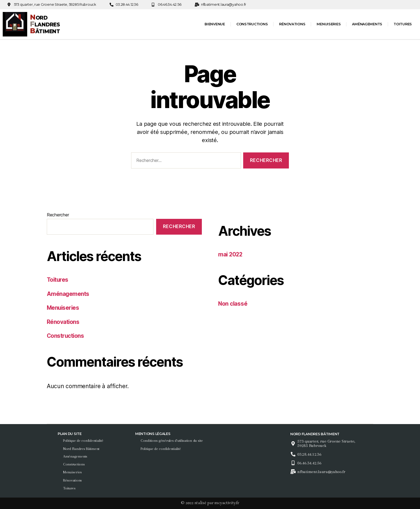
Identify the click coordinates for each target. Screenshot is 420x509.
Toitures (403, 24)
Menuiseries (329, 24)
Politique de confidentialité (84, 440)
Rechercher (58, 215)
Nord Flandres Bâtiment (82, 449)
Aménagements (367, 24)
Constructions (252, 24)
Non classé (233, 304)
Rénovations (292, 24)
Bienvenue (215, 24)
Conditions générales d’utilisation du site (172, 440)
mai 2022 (231, 254)
